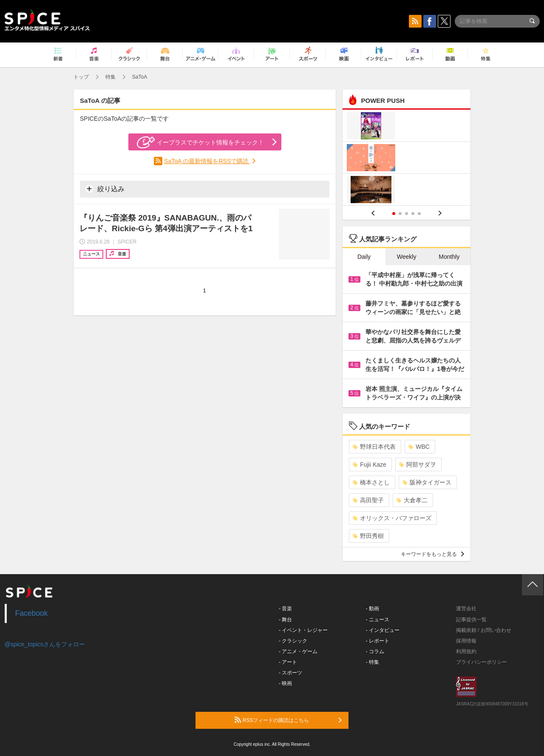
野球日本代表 (374, 447)
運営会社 (466, 609)
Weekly (407, 257)
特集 (110, 77)
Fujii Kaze (369, 464)
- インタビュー (383, 630)
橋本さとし (371, 482)
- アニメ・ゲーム (298, 651)
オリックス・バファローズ (392, 518)
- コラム (375, 651)
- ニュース (378, 620)
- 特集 (373, 662)
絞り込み (105, 189)
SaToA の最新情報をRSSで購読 (207, 161)
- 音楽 (285, 609)
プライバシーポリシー (482, 662)
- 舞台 (285, 620)
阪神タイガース (427, 482)
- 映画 (285, 683)
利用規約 (466, 651)
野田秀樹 (368, 536)
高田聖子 (368, 500)
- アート (288, 662)
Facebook (32, 613)
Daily (364, 257)
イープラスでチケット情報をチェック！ (200, 142)
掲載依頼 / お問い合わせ (484, 630)
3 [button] (407, 214)
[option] (407, 159)
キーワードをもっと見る (432, 554)
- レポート (378, 641)
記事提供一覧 (471, 620)
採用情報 (466, 641)
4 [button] (413, 214)
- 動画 (373, 609)
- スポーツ (290, 673)
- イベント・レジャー (303, 630)
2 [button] (400, 214)
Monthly (449, 257)
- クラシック (293, 641)
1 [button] (394, 214)
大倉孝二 (412, 500)
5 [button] (419, 214)
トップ (81, 77)
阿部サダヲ (418, 464)
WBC (419, 447)
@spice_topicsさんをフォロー (45, 644)
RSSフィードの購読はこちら (288, 720)
